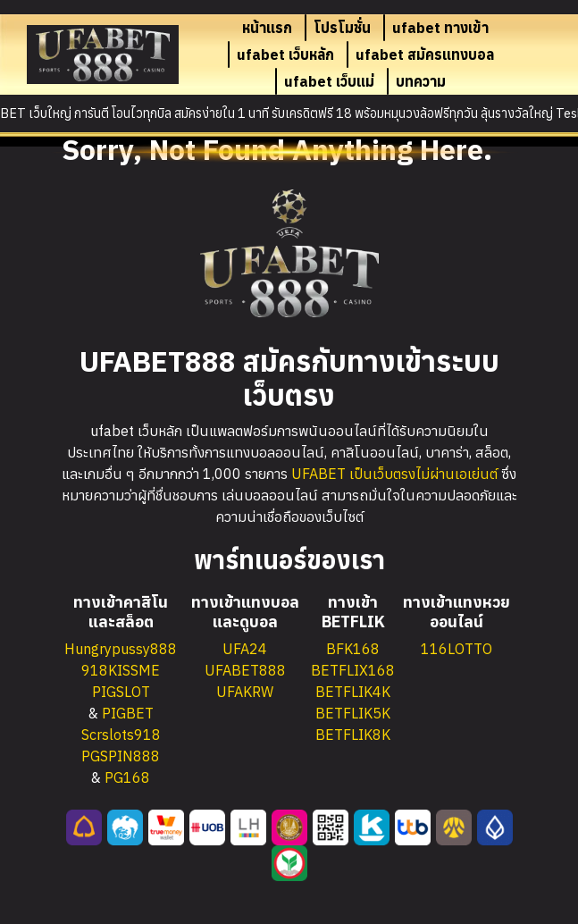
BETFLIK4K (353, 692)
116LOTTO (457, 649)
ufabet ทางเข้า (440, 28)
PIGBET (128, 713)
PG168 (127, 777)
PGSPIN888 (121, 756)
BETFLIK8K (353, 735)
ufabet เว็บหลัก (285, 55)
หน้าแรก (267, 28)
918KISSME (121, 670)
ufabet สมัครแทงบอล (425, 55)
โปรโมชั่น (342, 28)
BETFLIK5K (353, 713)
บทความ (421, 81)
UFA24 (245, 649)
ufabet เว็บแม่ (329, 81)
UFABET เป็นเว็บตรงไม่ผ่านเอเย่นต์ (394, 474)
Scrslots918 (121, 735)
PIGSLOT (121, 692)
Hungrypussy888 (121, 649)
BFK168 (353, 649)
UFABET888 (245, 670)
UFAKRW (245, 692)
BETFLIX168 (353, 670)
